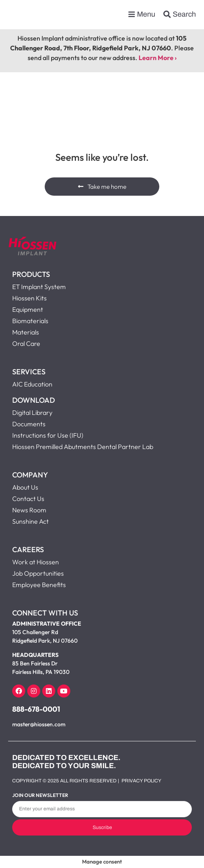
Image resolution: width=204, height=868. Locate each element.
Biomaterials (30, 321)
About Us (25, 487)
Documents (29, 424)
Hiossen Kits (29, 298)
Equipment (28, 309)
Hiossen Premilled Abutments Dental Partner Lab (83, 447)
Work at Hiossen (36, 562)
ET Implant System (39, 287)
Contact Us (28, 499)
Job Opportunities (38, 573)
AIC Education (32, 384)
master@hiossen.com (39, 724)
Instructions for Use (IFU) (48, 435)
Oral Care (26, 343)
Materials (26, 332)
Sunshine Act (30, 521)
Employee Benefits (39, 585)
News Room (29, 510)
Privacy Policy (141, 781)
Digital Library (32, 412)
